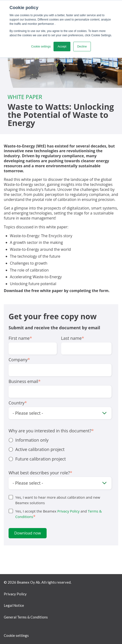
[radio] (60, 440)
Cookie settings (16, 635)
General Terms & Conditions (26, 617)
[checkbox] (60, 450)
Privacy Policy (68, 511)
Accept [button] (62, 47)
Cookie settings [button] (41, 47)
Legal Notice (14, 605)
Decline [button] (82, 47)
